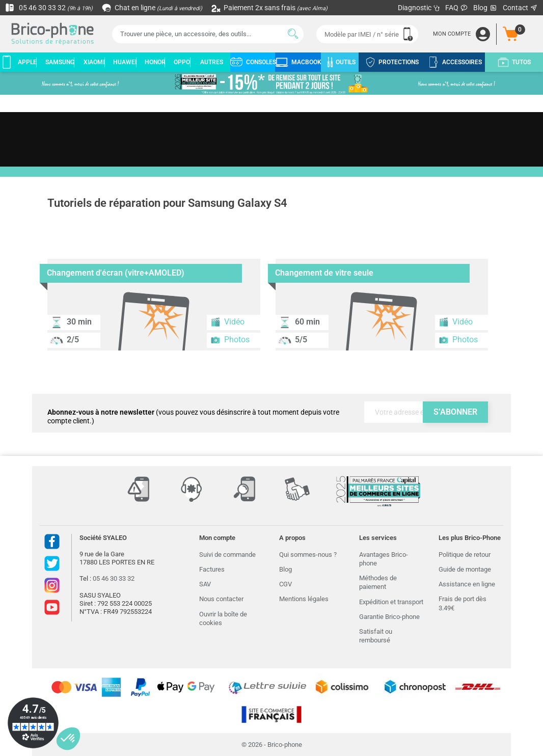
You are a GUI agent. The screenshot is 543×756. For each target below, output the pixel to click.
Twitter (52, 563)
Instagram (52, 585)
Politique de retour (465, 555)
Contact (520, 8)
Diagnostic (419, 8)
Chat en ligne (153, 8)
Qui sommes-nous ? (308, 555)
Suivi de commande (227, 555)
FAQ (457, 8)
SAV (205, 584)
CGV (286, 584)
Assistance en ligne (467, 584)
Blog (485, 8)
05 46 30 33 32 (49, 8)
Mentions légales (304, 599)
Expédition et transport (391, 602)
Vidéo (227, 322)
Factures (212, 569)
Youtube (52, 607)
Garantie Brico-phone (389, 617)
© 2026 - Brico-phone (272, 745)
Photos (230, 340)
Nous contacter (221, 599)
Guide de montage (465, 569)
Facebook (52, 542)
